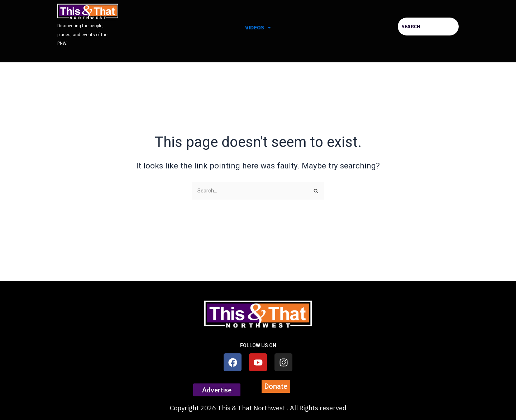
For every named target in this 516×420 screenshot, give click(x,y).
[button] (258, 28)
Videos (258, 27)
